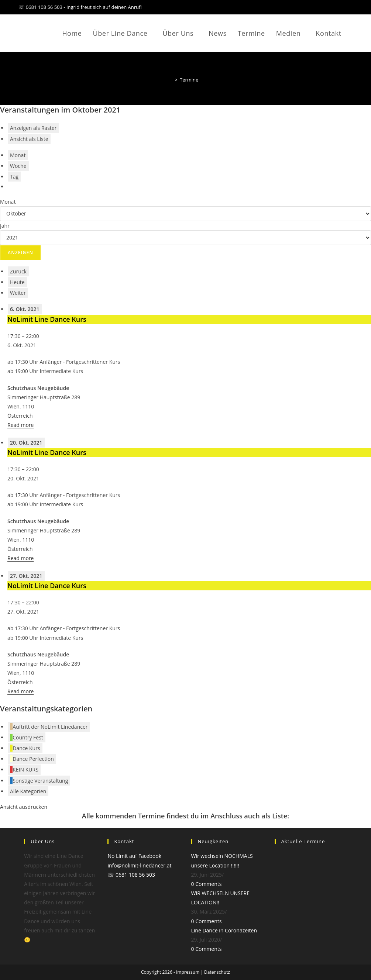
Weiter (18, 293)
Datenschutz (217, 972)
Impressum (188, 972)
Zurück (18, 271)
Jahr (5, 226)
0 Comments (207, 884)
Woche (18, 166)
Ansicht (24, 807)
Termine (189, 80)
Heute (17, 282)
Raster (33, 128)
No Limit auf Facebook (134, 856)
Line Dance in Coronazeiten (224, 930)
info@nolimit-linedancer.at (139, 865)
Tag (14, 177)
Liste (29, 139)
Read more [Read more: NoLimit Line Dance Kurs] (20, 425)
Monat (18, 155)
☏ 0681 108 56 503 (131, 875)
